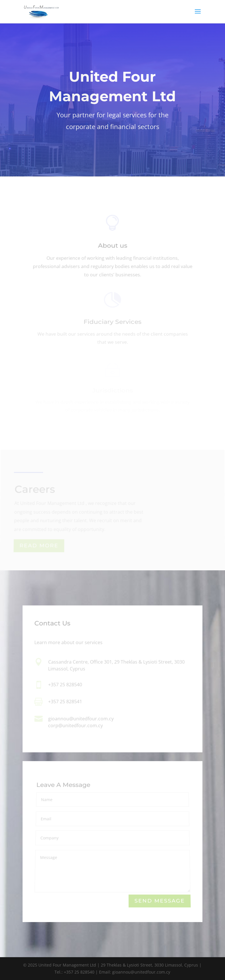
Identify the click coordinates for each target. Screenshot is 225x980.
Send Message (160, 901)
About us (112, 247)
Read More (39, 546)
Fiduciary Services (113, 323)
